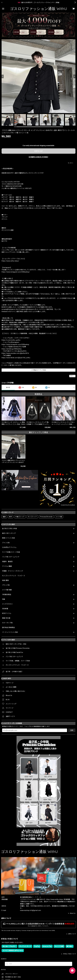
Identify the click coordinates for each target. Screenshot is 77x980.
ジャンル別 (6, 543)
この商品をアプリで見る (38, 370)
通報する (72, 376)
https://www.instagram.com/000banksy (15, 344)
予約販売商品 (7, 594)
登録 (72, 730)
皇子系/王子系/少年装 (10, 529)
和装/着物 (5, 580)
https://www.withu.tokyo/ (10, 261)
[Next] (74, 76)
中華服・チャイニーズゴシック (13, 571)
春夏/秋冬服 (6, 618)
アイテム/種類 (7, 566)
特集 (4, 599)
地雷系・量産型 (7, 562)
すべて (8, 387)
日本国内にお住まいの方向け (38, 157)
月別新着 (5, 609)
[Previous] (3, 76)
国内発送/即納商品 (8, 627)
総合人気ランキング (9, 533)
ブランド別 (6, 585)
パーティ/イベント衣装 (10, 632)
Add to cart (38, 151)
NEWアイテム (7, 613)
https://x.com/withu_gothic (11, 340)
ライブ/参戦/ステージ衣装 (11, 552)
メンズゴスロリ (7, 604)
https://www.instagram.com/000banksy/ (16, 272)
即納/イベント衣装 (8, 538)
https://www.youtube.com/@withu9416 (15, 353)
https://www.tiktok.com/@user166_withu (16, 358)
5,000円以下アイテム (9, 547)
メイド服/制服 (7, 590)
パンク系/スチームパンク (11, 557)
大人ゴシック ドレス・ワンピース (14, 576)
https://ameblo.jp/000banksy (12, 349)
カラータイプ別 (7, 623)
